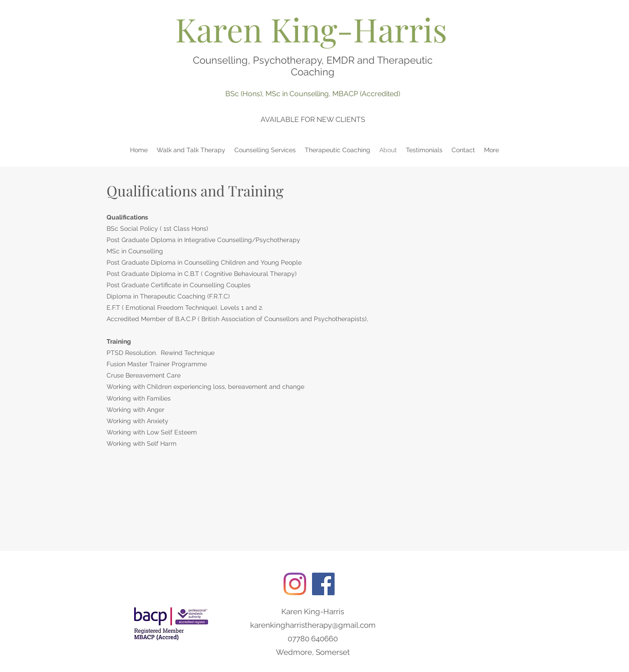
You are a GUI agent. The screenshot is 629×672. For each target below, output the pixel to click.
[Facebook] (323, 584)
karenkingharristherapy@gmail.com (313, 625)
